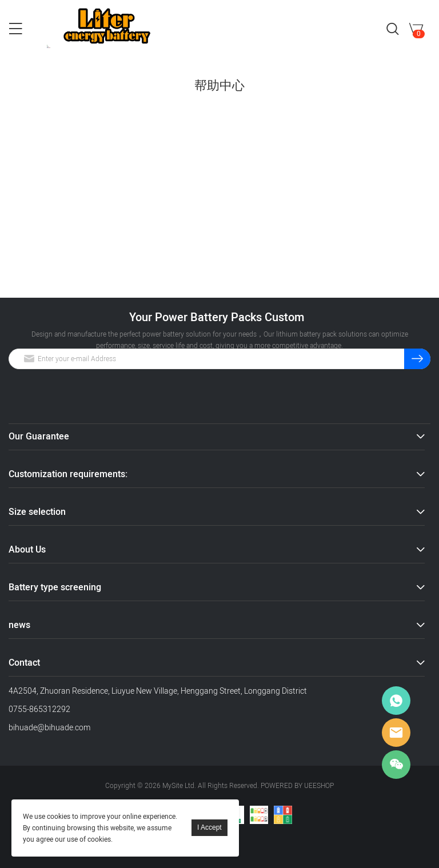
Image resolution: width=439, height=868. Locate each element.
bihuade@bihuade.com (49, 728)
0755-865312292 (39, 709)
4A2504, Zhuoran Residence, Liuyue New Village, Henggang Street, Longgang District (158, 691)
